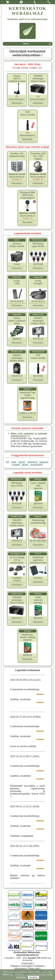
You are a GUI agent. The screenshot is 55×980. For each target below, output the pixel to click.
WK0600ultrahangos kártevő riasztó (38, 78)
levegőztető (36, 465)
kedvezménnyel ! (17, 98)
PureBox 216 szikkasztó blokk (17, 155)
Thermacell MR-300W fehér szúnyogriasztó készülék (27, 196)
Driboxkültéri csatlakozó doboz (17, 321)
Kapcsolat (27, 963)
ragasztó (44, 462)
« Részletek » (17, 103)
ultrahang (32, 462)
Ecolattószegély (38, 282)
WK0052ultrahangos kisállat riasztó (17, 358)
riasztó (22, 462)
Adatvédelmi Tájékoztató (27, 969)
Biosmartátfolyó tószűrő (17, 245)
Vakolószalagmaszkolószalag (38, 521)
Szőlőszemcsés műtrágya (38, 600)
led (7, 462)
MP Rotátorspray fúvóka (38, 245)
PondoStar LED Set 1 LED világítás (38, 156)
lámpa (25, 465)
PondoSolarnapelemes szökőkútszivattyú (38, 560)
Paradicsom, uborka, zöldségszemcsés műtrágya (27, 638)
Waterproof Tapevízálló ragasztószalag (27, 395)
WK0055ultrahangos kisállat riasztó (38, 321)
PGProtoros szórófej (27, 113)
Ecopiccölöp (17, 282)
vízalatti (16, 465)
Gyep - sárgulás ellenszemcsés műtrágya (38, 487)
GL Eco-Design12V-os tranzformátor (17, 560)
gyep (13, 462)
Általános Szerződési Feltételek (27, 966)
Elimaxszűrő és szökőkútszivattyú (17, 78)
